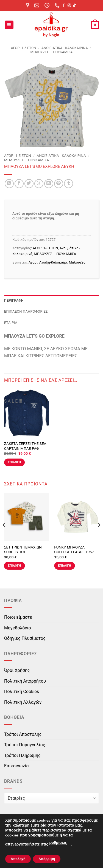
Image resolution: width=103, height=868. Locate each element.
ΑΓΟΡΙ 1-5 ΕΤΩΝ (23, 48)
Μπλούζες (77, 262)
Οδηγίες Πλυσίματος (25, 638)
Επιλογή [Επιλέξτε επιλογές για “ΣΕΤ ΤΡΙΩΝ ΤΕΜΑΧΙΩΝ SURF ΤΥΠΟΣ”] (15, 566)
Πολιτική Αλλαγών (23, 702)
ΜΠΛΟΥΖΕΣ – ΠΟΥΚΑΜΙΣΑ (52, 52)
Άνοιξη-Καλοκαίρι (53, 262)
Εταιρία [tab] (11, 323)
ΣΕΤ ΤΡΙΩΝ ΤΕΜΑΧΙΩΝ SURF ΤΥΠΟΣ (23, 550)
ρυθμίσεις (58, 843)
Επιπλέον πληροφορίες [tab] (26, 311)
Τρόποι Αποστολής (23, 734)
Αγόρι (33, 262)
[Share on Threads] (39, 184)
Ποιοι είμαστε (18, 617)
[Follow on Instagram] (69, 5)
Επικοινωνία (16, 766)
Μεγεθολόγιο (18, 628)
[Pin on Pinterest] (59, 184)
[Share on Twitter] (29, 184)
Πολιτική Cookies (22, 692)
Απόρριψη (47, 859)
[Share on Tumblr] (69, 184)
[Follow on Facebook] (64, 5)
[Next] (99, 536)
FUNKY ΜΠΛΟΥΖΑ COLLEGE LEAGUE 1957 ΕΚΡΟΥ (74, 552)
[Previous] (4, 536)
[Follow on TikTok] (74, 5)
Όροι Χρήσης (17, 670)
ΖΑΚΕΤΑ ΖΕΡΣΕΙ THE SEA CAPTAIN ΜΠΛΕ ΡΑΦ (25, 446)
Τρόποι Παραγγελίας (25, 745)
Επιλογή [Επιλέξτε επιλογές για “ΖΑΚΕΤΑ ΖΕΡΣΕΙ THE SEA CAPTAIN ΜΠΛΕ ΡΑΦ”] (15, 462)
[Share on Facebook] (19, 184)
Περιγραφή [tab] (14, 300)
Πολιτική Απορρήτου (25, 681)
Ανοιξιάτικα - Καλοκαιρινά (65, 48)
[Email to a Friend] (49, 184)
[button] (9, 25)
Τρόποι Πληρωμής (22, 755)
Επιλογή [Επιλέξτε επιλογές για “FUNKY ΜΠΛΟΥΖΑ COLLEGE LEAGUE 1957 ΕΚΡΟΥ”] (65, 566)
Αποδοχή (18, 859)
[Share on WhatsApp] (9, 184)
